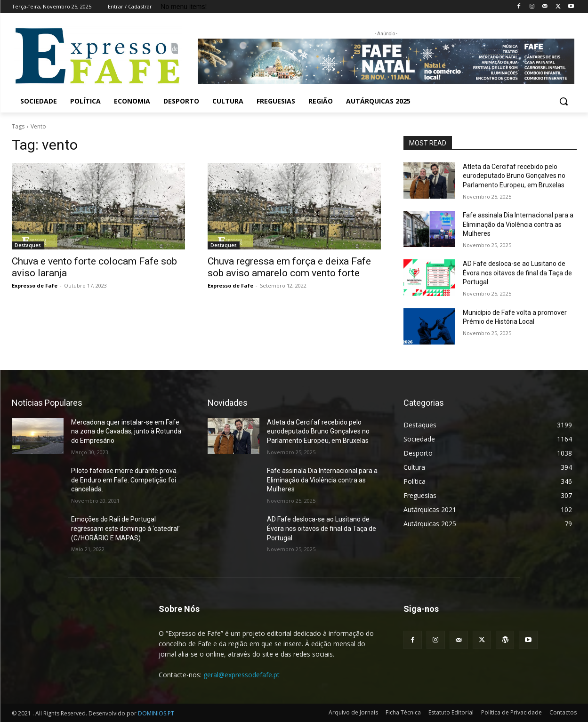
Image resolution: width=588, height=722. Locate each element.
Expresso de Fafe (35, 285)
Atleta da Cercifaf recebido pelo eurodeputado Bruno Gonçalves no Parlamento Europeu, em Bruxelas (514, 176)
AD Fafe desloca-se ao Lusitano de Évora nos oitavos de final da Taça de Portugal (517, 273)
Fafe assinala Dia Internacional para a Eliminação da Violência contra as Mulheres (518, 224)
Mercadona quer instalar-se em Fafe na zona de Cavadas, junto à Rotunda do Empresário (126, 431)
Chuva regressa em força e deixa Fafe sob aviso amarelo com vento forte (289, 267)
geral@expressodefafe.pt (242, 675)
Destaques (28, 245)
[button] (564, 101)
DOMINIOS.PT (156, 713)
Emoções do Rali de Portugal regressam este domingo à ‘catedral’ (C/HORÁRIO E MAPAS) (125, 528)
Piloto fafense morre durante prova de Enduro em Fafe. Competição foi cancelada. (124, 480)
